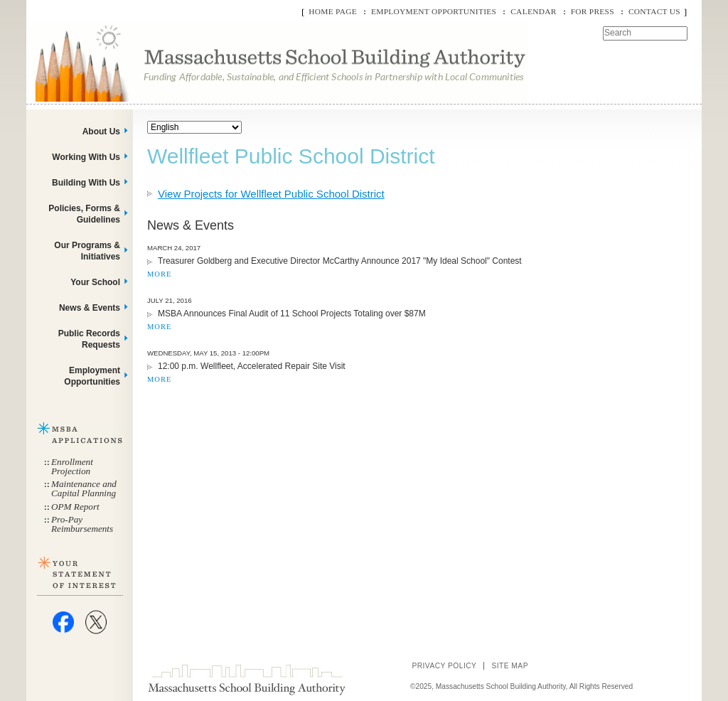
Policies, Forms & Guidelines (84, 214)
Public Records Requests (89, 339)
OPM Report (75, 507)
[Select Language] (194, 127)
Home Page (333, 11)
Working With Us (86, 157)
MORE (159, 274)
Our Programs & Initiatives (87, 251)
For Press (593, 11)
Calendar (533, 11)
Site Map (510, 666)
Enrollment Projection (72, 466)
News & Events (90, 308)
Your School (95, 282)
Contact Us (654, 11)
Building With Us (86, 183)
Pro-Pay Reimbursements (82, 524)
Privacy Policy (444, 666)
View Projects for (271, 194)
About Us (101, 132)
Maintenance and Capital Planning (84, 488)
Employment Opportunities (434, 11)
